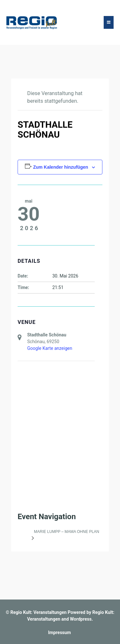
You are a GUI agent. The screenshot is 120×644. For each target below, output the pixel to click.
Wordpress (81, 619)
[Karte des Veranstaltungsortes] (56, 407)
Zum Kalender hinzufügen (60, 167)
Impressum (59, 632)
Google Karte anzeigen (50, 348)
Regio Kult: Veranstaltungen (38, 612)
